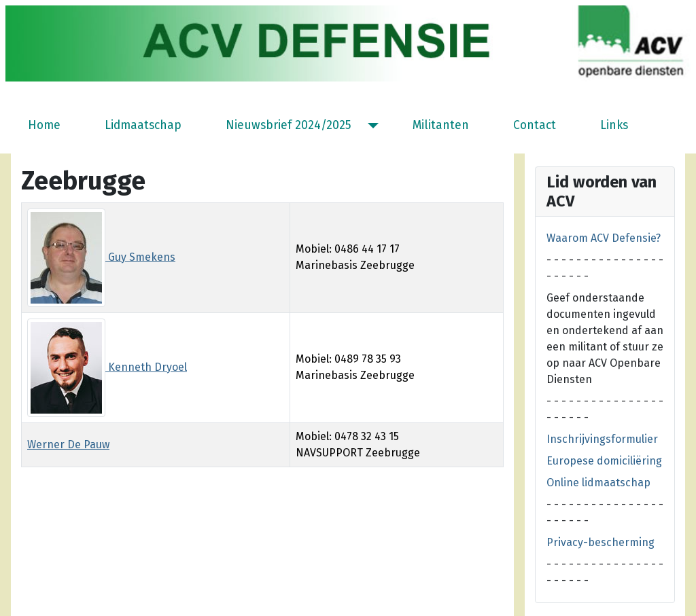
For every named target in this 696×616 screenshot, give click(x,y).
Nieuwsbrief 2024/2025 (289, 125)
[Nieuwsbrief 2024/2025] (370, 126)
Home (44, 125)
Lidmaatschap (143, 125)
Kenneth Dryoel (107, 367)
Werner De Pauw (68, 445)
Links (614, 125)
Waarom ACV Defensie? (604, 238)
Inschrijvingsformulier (602, 439)
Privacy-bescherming (601, 542)
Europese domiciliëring (604, 461)
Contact (535, 125)
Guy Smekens (101, 257)
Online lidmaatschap (598, 483)
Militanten (441, 125)
